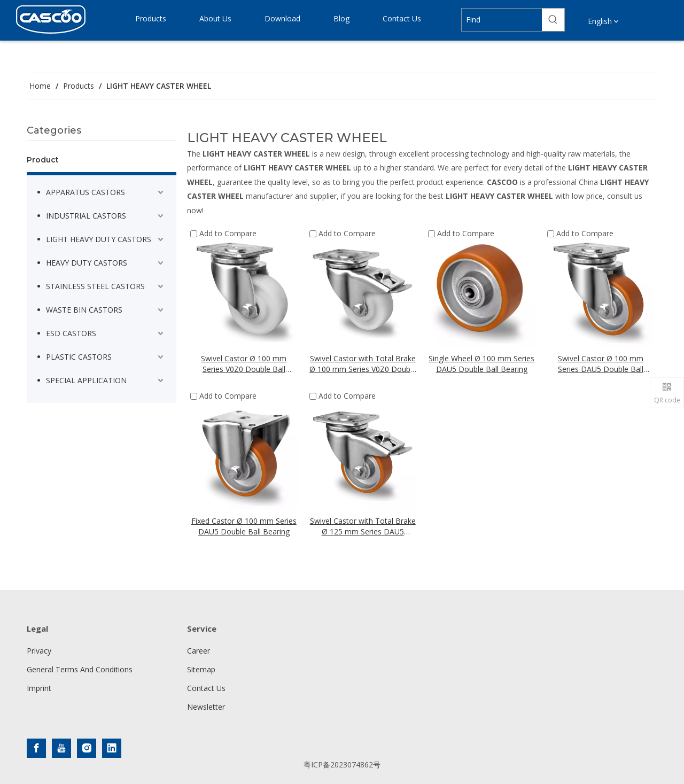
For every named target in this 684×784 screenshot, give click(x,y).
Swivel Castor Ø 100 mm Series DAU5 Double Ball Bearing (601, 364)
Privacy (39, 651)
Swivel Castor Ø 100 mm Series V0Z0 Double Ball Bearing (244, 364)
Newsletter (206, 707)
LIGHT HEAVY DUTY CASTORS (99, 239)
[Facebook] (36, 748)
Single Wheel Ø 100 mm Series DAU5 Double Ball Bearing (481, 364)
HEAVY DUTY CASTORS (87, 263)
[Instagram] (87, 748)
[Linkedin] (112, 748)
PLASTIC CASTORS (79, 357)
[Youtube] (61, 748)
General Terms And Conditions (80, 669)
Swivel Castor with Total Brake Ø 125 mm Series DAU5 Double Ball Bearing (363, 526)
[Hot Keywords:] (553, 20)
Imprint (39, 688)
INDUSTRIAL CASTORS (86, 216)
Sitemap (201, 669)
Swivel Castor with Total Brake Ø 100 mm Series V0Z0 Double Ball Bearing (363, 364)
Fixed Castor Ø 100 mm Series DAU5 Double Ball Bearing (244, 526)
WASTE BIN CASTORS (84, 310)
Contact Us (206, 688)
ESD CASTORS (71, 333)
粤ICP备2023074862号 (342, 764)
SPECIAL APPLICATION (86, 380)
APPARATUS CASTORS (85, 192)
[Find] (502, 20)
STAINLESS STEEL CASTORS (95, 286)
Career (199, 651)
